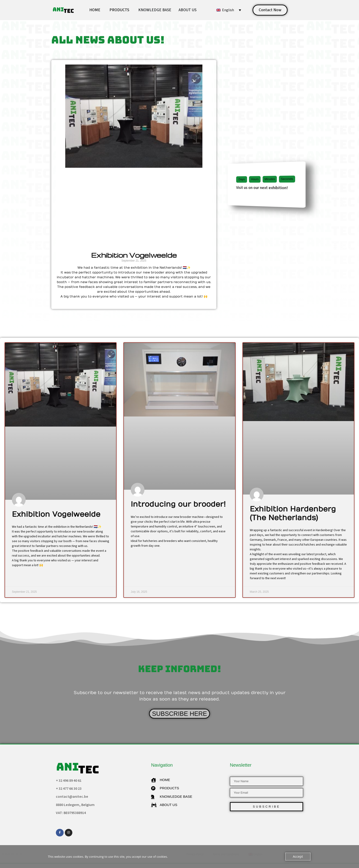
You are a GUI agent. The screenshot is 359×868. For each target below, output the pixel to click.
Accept (298, 857)
